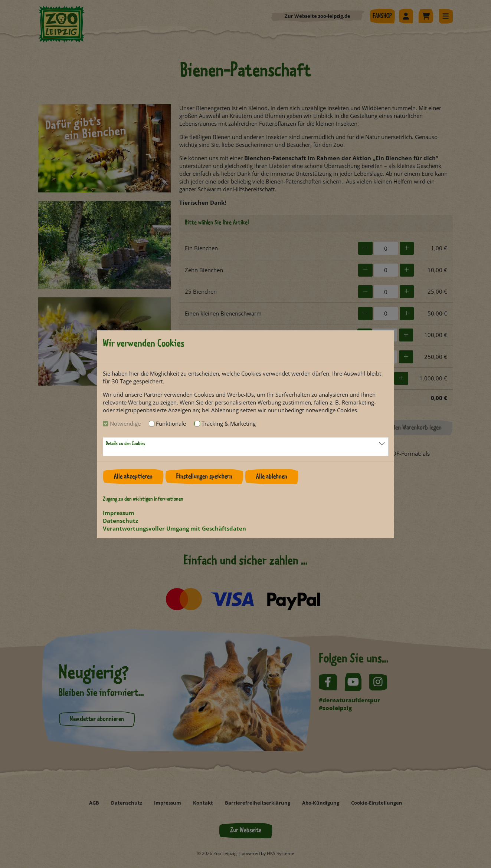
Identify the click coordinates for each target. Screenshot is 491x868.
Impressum (119, 513)
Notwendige (125, 423)
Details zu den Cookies (125, 444)
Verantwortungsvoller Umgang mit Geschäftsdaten (174, 528)
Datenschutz (120, 521)
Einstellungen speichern (204, 477)
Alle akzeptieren (133, 477)
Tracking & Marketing (229, 423)
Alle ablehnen (272, 477)
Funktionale (171, 423)
